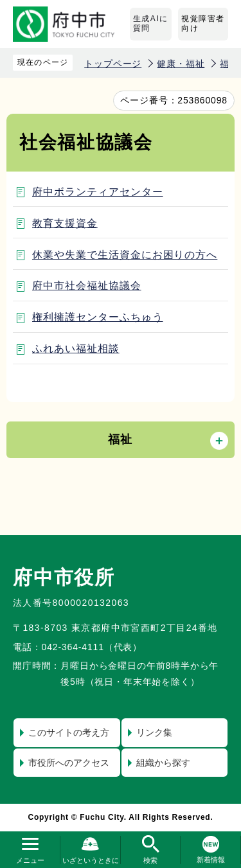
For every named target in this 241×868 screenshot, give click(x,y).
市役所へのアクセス (69, 763)
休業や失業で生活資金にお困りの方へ (125, 255)
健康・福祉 (181, 64)
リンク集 (154, 732)
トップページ (113, 64)
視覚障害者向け (203, 24)
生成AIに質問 (151, 24)
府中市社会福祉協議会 (87, 286)
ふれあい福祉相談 (76, 349)
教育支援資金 (65, 223)
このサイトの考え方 (69, 732)
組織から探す (163, 763)
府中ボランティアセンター (98, 192)
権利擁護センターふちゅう (98, 317)
